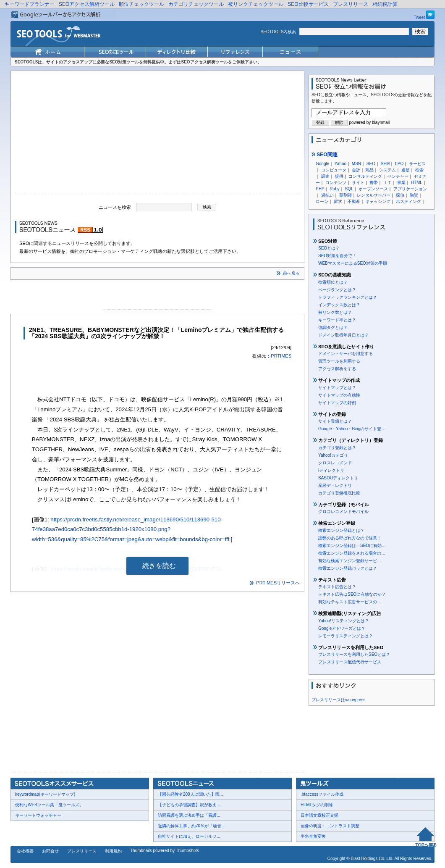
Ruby (334, 189)
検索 (419, 170)
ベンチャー (398, 176)
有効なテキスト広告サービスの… (350, 602)
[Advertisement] (157, 134)
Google (322, 164)
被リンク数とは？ (335, 312)
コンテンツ (336, 183)
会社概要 (25, 851)
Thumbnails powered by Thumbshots (165, 851)
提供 (339, 176)
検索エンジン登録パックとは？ (348, 568)
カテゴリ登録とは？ (337, 448)
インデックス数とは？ (339, 305)
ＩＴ (387, 183)
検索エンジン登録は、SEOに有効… (352, 546)
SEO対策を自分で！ (337, 256)
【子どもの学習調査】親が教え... (189, 805)
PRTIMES (281, 356)
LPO (399, 164)
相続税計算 (385, 4)
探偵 (400, 195)
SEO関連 (325, 155)
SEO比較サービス (308, 4)
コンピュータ (334, 170)
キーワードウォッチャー (38, 815)
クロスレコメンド (335, 463)
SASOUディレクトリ (338, 478)
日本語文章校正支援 (319, 815)
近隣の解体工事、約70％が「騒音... (191, 826)
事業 (401, 183)
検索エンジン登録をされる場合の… (352, 553)
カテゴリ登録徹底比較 (339, 493)
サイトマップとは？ (337, 388)
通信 (406, 170)
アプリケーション (410, 189)
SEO (371, 164)
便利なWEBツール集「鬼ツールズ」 (49, 805)
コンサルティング (365, 176)
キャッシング (378, 201)
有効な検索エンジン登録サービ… (350, 561)
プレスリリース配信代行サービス (350, 662)
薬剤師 (346, 195)
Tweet (420, 17)
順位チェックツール (141, 4)
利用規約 (113, 851)
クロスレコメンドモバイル (343, 512)
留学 (338, 201)
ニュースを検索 (115, 207)
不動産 (354, 201)
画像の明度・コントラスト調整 (330, 826)
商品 (369, 170)
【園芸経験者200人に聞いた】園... (190, 794)
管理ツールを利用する (339, 361)
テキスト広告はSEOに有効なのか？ (352, 594)
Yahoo (340, 164)
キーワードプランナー (29, 4)
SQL (349, 189)
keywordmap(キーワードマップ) (45, 794)
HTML (417, 183)
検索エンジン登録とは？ (341, 530)
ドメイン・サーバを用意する (346, 354)
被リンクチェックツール (256, 4)
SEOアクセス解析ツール (87, 4)
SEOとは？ (329, 248)
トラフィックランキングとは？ (348, 297)
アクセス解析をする (337, 369)
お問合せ (50, 851)
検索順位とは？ (333, 282)
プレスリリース (351, 4)
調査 (325, 176)
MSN (356, 164)
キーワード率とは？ (337, 320)
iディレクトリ (331, 470)
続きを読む (159, 566)
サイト (358, 183)
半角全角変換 (313, 836)
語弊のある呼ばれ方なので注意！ (350, 538)
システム (387, 170)
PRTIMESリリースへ (278, 583)
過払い (327, 195)
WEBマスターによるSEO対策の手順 (353, 263)
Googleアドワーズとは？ (342, 628)
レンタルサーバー (374, 195)
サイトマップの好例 (337, 403)
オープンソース (373, 189)
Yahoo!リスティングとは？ (344, 621)
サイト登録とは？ (335, 421)
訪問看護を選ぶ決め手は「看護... (189, 815)
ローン (322, 201)
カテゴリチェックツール (196, 4)
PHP (320, 189)
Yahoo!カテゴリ (333, 455)
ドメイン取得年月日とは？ (343, 335)
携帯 (374, 183)
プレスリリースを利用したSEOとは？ (354, 654)
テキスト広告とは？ (337, 587)
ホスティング (408, 201)
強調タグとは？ (333, 327)
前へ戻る (291, 273)
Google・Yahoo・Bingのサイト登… (352, 429)
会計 (356, 170)
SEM (385, 164)
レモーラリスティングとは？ (346, 636)
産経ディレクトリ (335, 485)
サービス (417, 164)
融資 (414, 195)
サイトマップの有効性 (339, 395)
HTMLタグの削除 (317, 805)
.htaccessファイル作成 (322, 794)
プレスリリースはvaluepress (338, 700)
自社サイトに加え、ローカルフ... (189, 836)
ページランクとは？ (337, 290)
